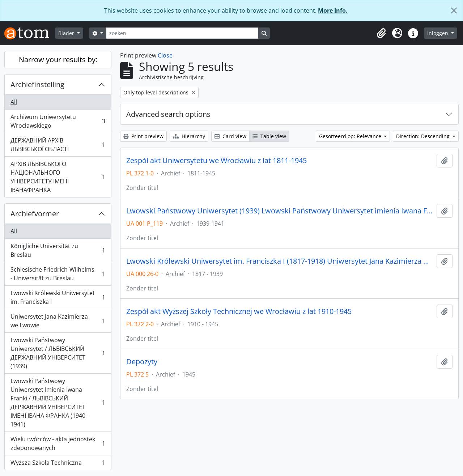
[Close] (454, 10)
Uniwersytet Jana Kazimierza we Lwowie (58, 321)
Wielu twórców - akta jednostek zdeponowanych (58, 443)
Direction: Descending (424, 136)
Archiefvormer (35, 214)
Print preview (143, 136)
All (14, 102)
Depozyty (142, 362)
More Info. (333, 10)
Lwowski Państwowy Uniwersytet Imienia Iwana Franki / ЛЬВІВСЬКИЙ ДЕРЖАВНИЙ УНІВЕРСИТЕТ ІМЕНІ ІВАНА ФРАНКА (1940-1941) (58, 403)
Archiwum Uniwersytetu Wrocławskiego (58, 121)
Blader (67, 33)
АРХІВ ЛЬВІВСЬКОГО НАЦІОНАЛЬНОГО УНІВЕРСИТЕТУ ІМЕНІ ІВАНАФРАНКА (58, 177)
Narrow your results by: (58, 60)
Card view (230, 136)
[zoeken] (182, 33)
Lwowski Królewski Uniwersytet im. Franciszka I (58, 297)
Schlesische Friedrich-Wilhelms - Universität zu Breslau (58, 274)
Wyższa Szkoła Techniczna (58, 464)
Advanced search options (168, 114)
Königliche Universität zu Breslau (58, 250)
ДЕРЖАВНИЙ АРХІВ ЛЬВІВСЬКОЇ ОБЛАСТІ (58, 145)
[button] (381, 33)
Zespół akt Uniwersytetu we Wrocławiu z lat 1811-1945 (216, 161)
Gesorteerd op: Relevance (351, 136)
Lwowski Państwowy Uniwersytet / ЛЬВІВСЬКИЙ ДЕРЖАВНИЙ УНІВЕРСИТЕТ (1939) (58, 353)
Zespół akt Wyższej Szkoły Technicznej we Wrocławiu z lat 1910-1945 (239, 311)
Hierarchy (189, 136)
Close (165, 55)
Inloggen (438, 33)
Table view (269, 136)
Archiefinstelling (37, 84)
